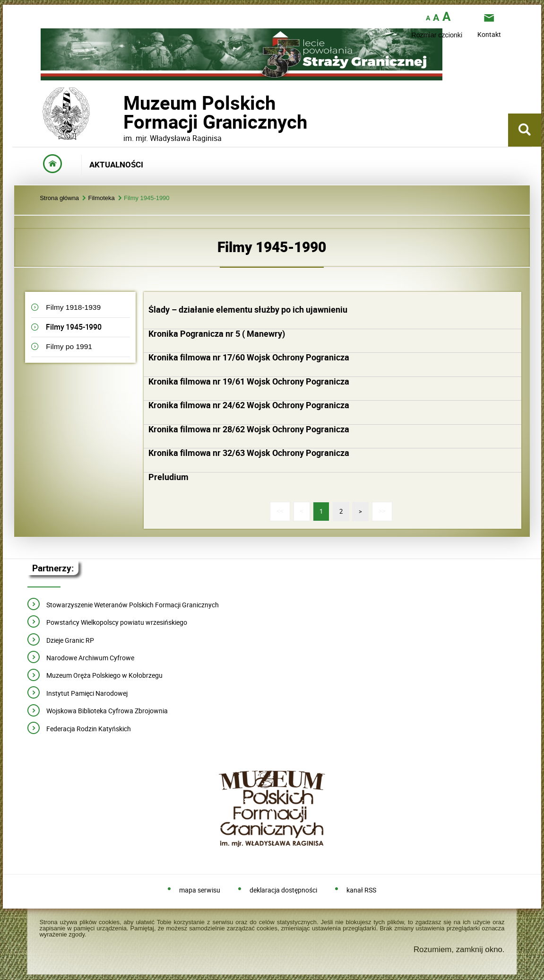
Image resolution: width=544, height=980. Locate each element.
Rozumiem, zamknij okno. (459, 949)
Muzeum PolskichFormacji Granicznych (123, 112)
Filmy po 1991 (69, 346)
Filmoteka (101, 198)
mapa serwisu (200, 890)
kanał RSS (361, 890)
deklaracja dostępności (283, 890)
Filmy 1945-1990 (147, 198)
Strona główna (59, 198)
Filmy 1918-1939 (73, 307)
